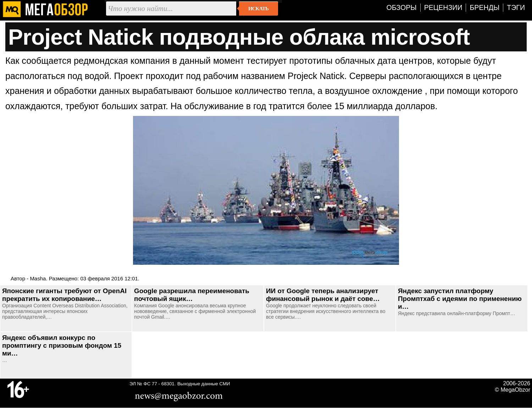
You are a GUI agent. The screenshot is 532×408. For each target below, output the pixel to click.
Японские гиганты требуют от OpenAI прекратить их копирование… (64, 295)
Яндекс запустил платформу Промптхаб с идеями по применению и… (460, 299)
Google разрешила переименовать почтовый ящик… (192, 295)
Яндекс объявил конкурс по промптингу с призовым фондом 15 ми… (62, 345)
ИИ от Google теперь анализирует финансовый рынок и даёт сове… (323, 295)
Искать (258, 9)
